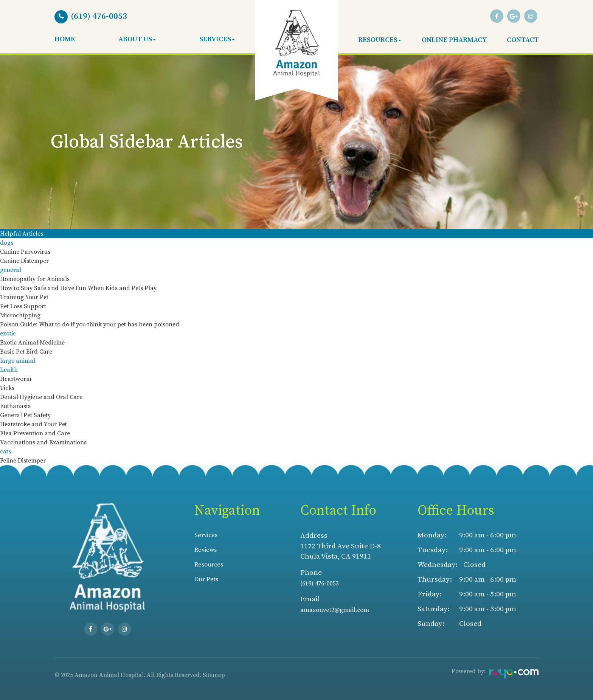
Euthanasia (16, 406)
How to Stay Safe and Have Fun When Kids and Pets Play (78, 288)
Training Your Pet (24, 297)
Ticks (7, 388)
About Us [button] (137, 39)
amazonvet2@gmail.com (341, 610)
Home (65, 39)
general (11, 270)
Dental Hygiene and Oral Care (41, 397)
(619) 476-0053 (324, 583)
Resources (212, 565)
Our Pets (209, 580)
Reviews (208, 550)
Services (208, 535)
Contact (523, 40)
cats (5, 452)
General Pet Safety (25, 415)
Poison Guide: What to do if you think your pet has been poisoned (90, 324)
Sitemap (214, 675)
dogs (7, 243)
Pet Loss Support (23, 306)
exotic (8, 334)
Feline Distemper (23, 461)
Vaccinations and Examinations (43, 442)
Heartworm (16, 379)
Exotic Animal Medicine (32, 343)
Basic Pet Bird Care (26, 352)
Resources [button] (380, 40)
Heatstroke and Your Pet (33, 424)
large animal (18, 361)
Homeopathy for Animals (35, 279)
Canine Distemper (24, 261)
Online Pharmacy (454, 40)
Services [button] (217, 39)
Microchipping (20, 315)
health (9, 370)
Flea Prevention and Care (35, 433)
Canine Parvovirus (25, 252)
